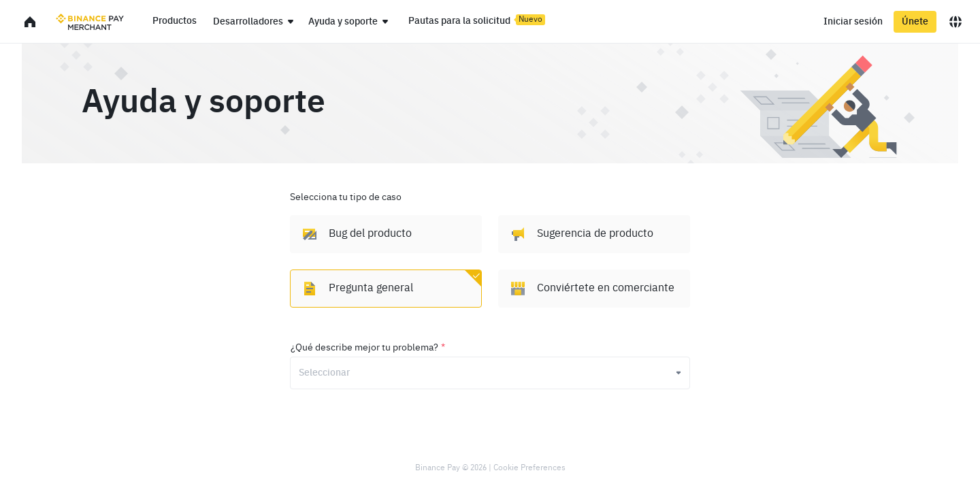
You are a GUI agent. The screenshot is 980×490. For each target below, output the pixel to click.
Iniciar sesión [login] (853, 22)
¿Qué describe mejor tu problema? (368, 348)
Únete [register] (915, 22)
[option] (386, 234)
